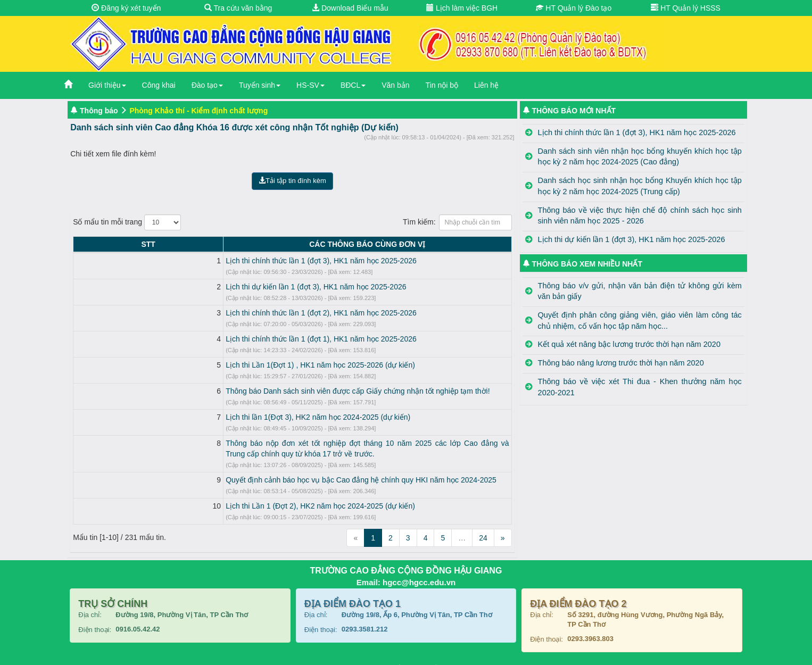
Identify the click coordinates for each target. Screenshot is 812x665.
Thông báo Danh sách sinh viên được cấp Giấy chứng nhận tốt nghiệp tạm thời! (227, 391)
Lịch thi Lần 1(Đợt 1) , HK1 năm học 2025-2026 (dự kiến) (189, 365)
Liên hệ (486, 85)
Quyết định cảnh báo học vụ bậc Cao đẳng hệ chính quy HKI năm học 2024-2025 (230, 469)
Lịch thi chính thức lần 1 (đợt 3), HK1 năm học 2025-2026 (190, 261)
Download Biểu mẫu (350, 8)
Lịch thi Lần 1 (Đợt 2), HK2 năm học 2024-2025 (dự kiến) (189, 495)
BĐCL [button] (353, 85)
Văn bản (395, 85)
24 (483, 527)
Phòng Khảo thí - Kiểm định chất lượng (198, 111)
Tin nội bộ (442, 85)
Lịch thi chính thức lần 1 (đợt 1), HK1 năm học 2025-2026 (190, 339)
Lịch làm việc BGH (462, 8)
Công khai (159, 85)
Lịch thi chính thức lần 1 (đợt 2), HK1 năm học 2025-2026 (190, 313)
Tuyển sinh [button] (260, 85)
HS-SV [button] (310, 85)
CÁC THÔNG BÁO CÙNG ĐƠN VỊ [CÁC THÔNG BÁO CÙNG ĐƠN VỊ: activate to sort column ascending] (302, 244)
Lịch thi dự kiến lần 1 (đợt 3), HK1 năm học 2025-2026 (185, 287)
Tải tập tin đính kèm (292, 181)
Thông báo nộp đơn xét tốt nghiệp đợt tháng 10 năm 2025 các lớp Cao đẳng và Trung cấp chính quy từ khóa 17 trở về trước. (301, 443)
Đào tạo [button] (207, 85)
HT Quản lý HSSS (686, 8)
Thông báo (99, 111)
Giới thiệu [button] (107, 85)
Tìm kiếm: (457, 222)
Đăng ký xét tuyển (126, 8)
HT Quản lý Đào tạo (574, 8)
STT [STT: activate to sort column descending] (82, 244)
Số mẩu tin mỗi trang (127, 222)
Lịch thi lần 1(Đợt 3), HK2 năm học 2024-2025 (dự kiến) (187, 417)
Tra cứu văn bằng (238, 8)
